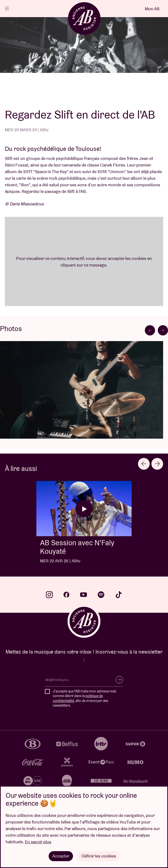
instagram (49, 595)
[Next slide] (163, 330)
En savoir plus (38, 842)
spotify (101, 595)
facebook (66, 595)
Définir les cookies (99, 856)
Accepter (61, 856)
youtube (84, 595)
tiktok (119, 595)
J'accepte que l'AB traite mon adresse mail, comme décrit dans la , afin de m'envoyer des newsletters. (85, 698)
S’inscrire (119, 680)
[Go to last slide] (150, 330)
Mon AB (152, 9)
